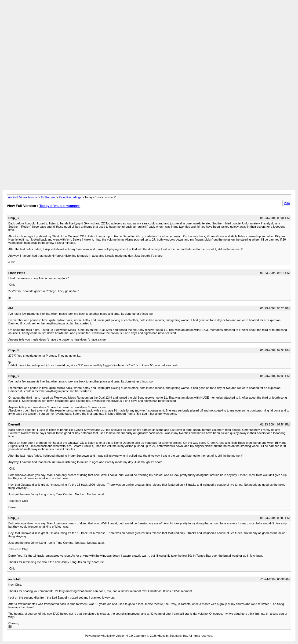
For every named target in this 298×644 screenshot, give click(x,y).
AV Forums (48, 197)
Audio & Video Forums (23, 197)
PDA (287, 203)
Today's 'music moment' (60, 206)
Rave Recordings (70, 197)
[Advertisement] (149, 14)
